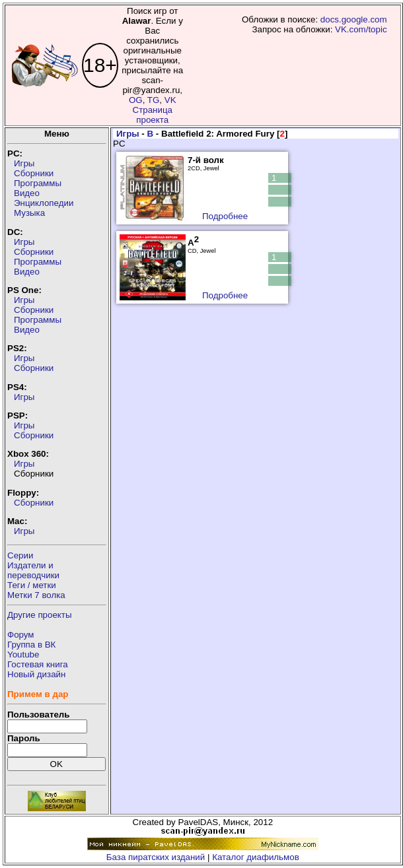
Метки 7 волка (36, 595)
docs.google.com (354, 19)
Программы (38, 183)
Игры (24, 163)
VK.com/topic (361, 29)
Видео (27, 193)
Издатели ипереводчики (33, 570)
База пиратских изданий (156, 857)
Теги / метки (32, 585)
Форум (21, 635)
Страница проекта (153, 115)
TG (154, 100)
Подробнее (225, 216)
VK (170, 100)
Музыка (29, 213)
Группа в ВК (31, 645)
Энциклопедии (44, 203)
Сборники (34, 173)
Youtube (23, 654)
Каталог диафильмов (256, 857)
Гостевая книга (38, 664)
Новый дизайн (36, 674)
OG (136, 100)
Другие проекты (40, 615)
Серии (20, 555)
